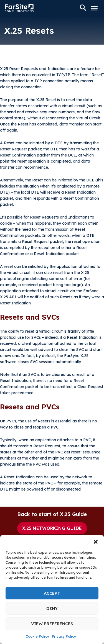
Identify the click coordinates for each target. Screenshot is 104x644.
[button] (96, 542)
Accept (52, 593)
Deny (52, 608)
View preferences (52, 624)
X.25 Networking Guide (52, 528)
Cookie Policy (37, 636)
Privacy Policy (64, 636)
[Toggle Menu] (94, 8)
